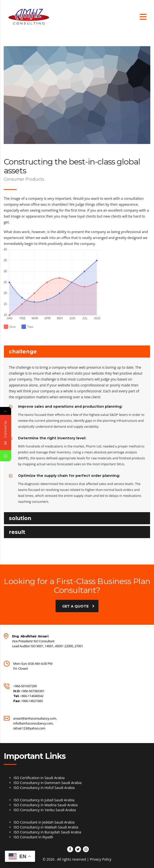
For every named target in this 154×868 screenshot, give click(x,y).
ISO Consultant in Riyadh (33, 837)
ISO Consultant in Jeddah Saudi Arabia (44, 822)
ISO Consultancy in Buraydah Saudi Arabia (47, 832)
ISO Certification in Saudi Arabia (39, 778)
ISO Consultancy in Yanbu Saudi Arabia (45, 810)
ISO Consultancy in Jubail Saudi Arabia (44, 800)
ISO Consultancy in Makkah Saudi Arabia (46, 827)
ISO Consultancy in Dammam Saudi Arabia (48, 783)
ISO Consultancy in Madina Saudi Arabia (46, 805)
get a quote (78, 606)
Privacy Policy (101, 859)
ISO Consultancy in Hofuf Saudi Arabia (44, 788)
